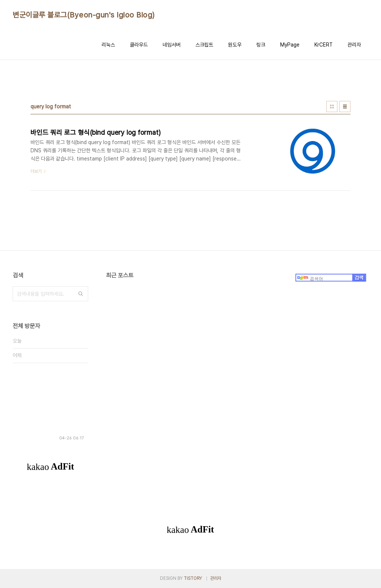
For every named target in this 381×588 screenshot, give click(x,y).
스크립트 (204, 45)
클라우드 (139, 45)
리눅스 (108, 45)
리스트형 (345, 107)
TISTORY (193, 578)
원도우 (235, 45)
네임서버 (172, 45)
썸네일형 (332, 107)
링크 (261, 45)
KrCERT (324, 45)
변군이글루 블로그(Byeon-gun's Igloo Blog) (84, 15)
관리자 (354, 45)
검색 (81, 294)
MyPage (290, 45)
